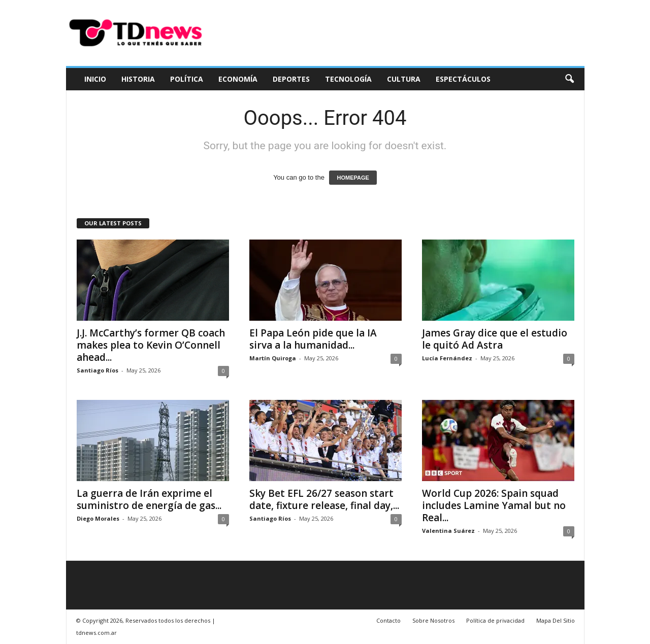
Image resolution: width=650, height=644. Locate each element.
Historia (138, 79)
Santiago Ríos (97, 370)
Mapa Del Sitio (556, 620)
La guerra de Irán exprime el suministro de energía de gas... (149, 499)
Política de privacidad (495, 620)
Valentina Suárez (448, 531)
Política (187, 79)
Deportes (291, 79)
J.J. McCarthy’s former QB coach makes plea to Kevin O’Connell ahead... (151, 345)
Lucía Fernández (447, 358)
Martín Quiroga (273, 358)
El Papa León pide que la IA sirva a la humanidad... (313, 339)
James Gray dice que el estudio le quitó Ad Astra (495, 339)
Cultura (404, 79)
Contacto (388, 620)
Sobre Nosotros (433, 620)
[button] (569, 79)
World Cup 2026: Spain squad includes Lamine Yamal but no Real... (494, 505)
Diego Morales (98, 518)
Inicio (95, 79)
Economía (238, 79)
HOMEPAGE (353, 178)
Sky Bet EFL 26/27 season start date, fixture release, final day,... (324, 499)
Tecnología (348, 79)
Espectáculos (463, 79)
